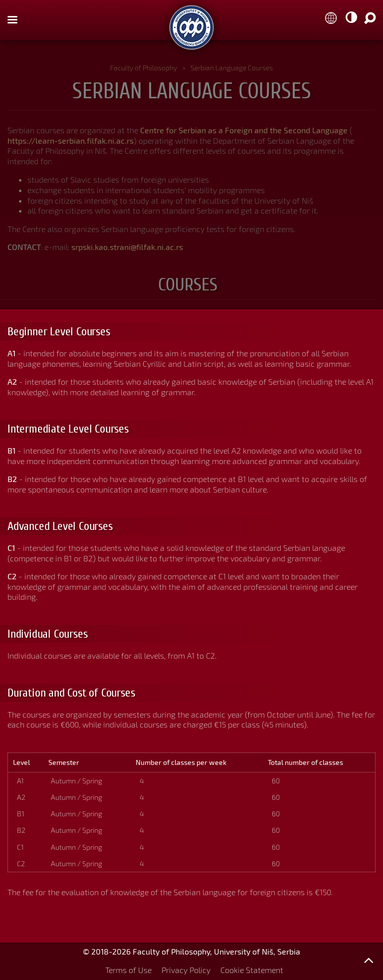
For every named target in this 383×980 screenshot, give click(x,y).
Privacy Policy (186, 970)
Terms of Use (128, 970)
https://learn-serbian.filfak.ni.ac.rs (71, 140)
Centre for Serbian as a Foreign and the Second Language (244, 130)
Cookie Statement (252, 970)
